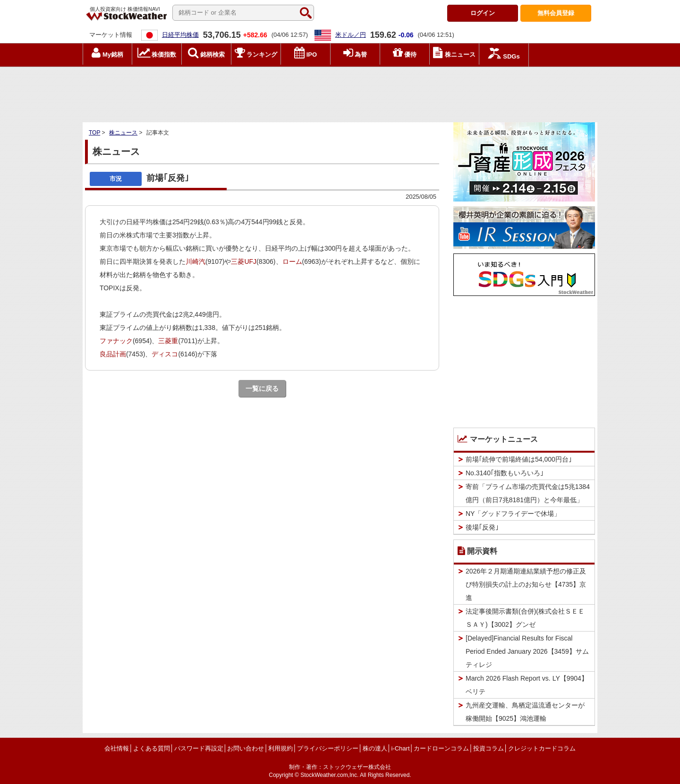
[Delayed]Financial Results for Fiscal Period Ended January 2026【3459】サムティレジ (527, 651)
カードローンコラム (441, 748)
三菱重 (168, 341)
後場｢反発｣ (482, 527)
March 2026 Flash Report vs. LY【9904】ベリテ (527, 685)
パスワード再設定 (199, 748)
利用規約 (280, 748)
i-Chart (400, 748)
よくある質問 (152, 748)
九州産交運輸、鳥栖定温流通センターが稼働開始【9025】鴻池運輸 (525, 712)
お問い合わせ (246, 748)
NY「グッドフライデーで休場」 (513, 514)
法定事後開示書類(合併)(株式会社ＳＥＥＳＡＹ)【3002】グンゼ (525, 618)
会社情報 (117, 748)
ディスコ (165, 354)
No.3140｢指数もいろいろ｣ (505, 473)
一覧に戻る (262, 388)
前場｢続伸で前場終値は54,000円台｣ (519, 459)
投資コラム (489, 748)
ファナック (116, 341)
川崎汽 (195, 261)
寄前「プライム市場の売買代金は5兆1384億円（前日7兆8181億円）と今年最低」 (528, 493)
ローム (292, 261)
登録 (556, 13)
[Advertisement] (340, 92)
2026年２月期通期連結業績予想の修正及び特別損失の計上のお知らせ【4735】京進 (526, 584)
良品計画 (113, 354)
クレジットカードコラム (542, 748)
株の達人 (375, 748)
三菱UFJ (244, 261)
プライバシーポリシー (328, 748)
